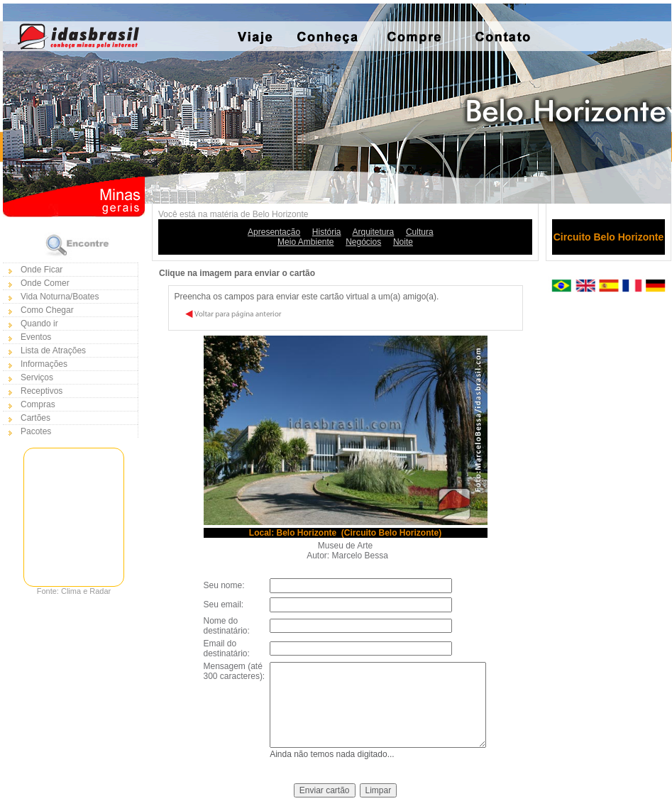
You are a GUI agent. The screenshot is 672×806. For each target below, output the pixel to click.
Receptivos (42, 391)
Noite (403, 242)
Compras (38, 404)
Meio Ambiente (305, 242)
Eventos (36, 337)
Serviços (37, 377)
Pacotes (36, 431)
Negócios (363, 242)
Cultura (420, 232)
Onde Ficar (42, 270)
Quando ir (39, 324)
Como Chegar (47, 310)
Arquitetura (374, 232)
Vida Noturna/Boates (60, 297)
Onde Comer (45, 283)
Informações (44, 364)
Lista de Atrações (53, 350)
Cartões (35, 418)
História (327, 232)
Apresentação (274, 232)
